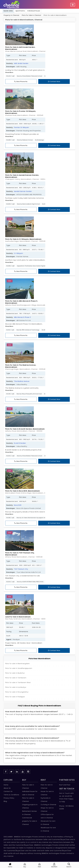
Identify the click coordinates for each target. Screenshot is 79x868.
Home (6, 785)
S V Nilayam (19, 253)
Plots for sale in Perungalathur (17, 692)
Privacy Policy (9, 798)
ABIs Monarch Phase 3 (22, 317)
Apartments (20, 11)
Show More (9, 72)
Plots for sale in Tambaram (16, 678)
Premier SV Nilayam (21, 127)
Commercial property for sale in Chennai (30, 821)
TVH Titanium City (21, 569)
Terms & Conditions (11, 795)
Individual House (34, 11)
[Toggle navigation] (73, 5)
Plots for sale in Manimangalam (17, 664)
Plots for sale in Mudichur (15, 673)
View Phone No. (21, 81)
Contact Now (54, 81)
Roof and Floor (65, 785)
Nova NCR (18, 505)
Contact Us (8, 791)
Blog (5, 801)
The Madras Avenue (22, 381)
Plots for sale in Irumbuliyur (16, 687)
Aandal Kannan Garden (23, 191)
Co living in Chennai (48, 805)
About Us (7, 788)
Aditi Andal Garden (21, 63)
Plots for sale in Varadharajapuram (19, 668)
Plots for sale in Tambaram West (18, 682)
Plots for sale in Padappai (15, 697)
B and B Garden (20, 443)
